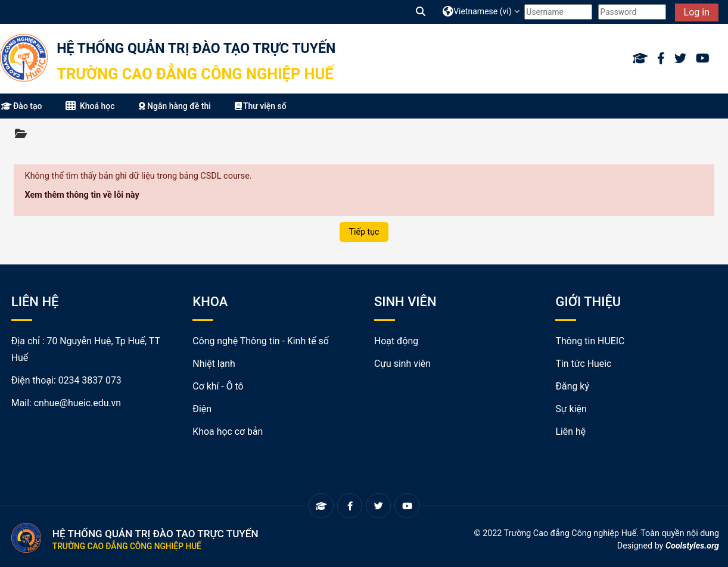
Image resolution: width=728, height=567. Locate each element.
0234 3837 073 (90, 380)
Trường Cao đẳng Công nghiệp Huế (195, 74)
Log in (697, 12)
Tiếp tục (364, 232)
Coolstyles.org (692, 546)
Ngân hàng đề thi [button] (175, 106)
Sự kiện (571, 409)
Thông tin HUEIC (590, 341)
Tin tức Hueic (583, 364)
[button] (421, 12)
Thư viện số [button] (261, 106)
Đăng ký (572, 386)
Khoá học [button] (90, 106)
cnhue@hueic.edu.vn (77, 403)
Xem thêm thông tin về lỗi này (82, 195)
